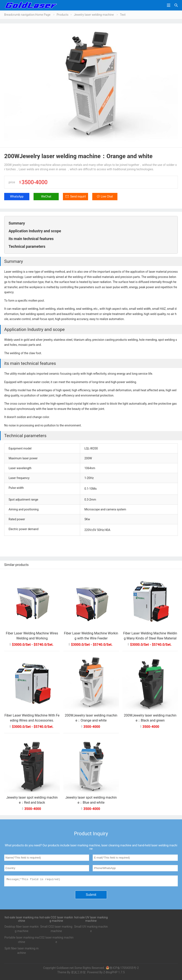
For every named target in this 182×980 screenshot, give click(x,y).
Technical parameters (27, 246)
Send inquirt (78, 196)
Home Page (43, 15)
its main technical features (31, 239)
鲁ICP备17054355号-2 (122, 969)
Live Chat (107, 196)
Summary (17, 223)
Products (62, 15)
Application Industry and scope (35, 231)
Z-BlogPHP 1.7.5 (114, 974)
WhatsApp (17, 196)
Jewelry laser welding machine (94, 15)
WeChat (46, 196)
